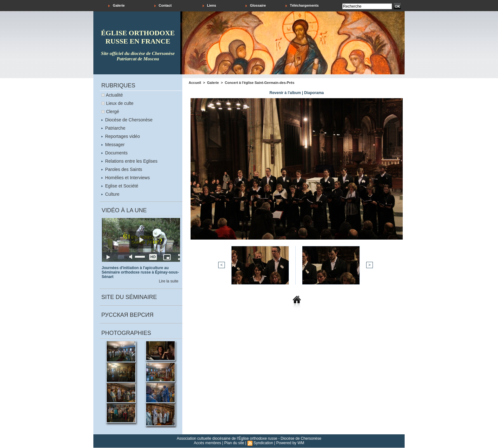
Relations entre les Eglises (129, 161)
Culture (110, 194)
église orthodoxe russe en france (138, 37)
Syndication (263, 443)
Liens (209, 6)
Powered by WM (290, 443)
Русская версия (127, 315)
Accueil (195, 83)
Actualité (114, 95)
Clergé (113, 112)
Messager (113, 145)
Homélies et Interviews (126, 178)
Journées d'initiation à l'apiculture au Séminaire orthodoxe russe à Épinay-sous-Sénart (140, 272)
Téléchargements (302, 6)
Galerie (116, 6)
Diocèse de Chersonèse (127, 120)
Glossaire (256, 6)
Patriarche (113, 128)
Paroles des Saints (122, 169)
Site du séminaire (129, 297)
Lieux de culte (120, 103)
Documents (114, 153)
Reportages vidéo (121, 136)
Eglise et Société (120, 186)
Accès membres (207, 443)
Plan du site (234, 443)
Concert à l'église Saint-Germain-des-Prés (260, 83)
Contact (163, 6)
